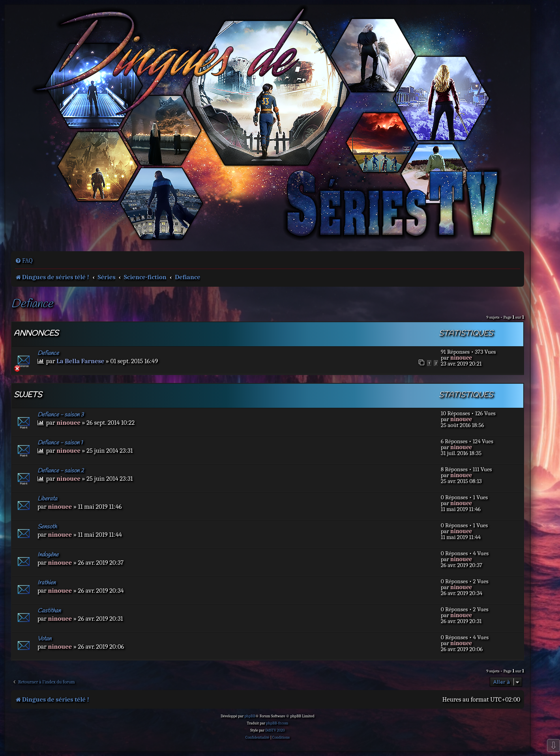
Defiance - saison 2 (61, 471)
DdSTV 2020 (275, 730)
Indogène (48, 555)
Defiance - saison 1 (60, 443)
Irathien (47, 583)
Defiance (32, 304)
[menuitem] (24, 261)
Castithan (49, 611)
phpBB (250, 716)
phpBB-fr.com (277, 723)
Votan (44, 639)
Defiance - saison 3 (61, 415)
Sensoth (47, 527)
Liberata (47, 499)
